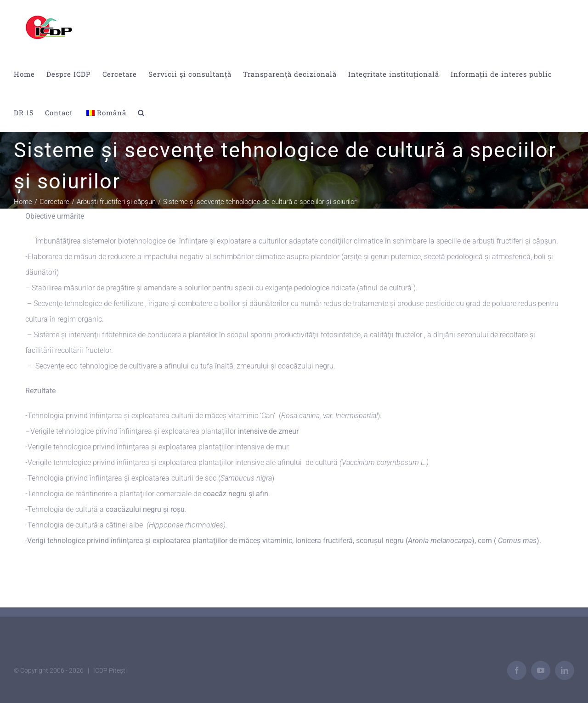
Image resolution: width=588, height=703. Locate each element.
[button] (141, 113)
